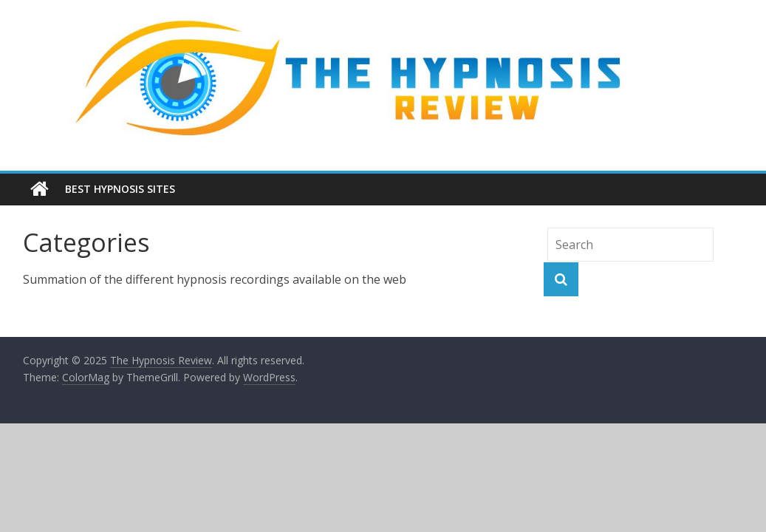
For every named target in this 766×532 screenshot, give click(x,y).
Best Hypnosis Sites (120, 189)
